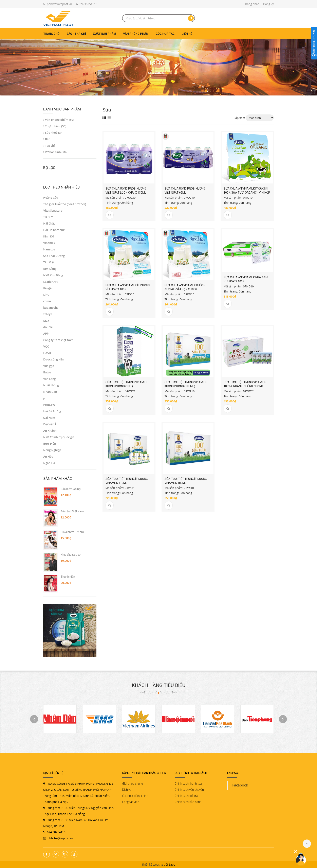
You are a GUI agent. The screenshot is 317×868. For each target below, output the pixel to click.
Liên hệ (187, 34)
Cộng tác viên (131, 802)
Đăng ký (268, 4)
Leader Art (50, 282)
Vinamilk (49, 243)
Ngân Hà (49, 463)
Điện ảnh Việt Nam (72, 511)
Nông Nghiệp (52, 450)
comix (47, 301)
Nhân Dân (50, 392)
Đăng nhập (252, 4)
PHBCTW (49, 405)
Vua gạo (49, 366)
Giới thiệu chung (133, 784)
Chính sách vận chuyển (189, 790)
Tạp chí (49, 146)
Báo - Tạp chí (76, 34)
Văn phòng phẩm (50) (59, 120)
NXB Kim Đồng (53, 275)
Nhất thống (51, 385)
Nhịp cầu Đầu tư (71, 555)
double (48, 327)
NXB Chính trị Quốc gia (59, 437)
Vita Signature (53, 210)
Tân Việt (49, 262)
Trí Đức (48, 217)
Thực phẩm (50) (55, 126)
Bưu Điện (50, 444)
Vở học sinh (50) (55, 152)
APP (46, 333)
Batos (47, 372)
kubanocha (51, 308)
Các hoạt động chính (135, 796)
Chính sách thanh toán (189, 784)
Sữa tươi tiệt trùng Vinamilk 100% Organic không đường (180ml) (245, 386)
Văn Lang (50, 379)
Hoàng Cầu (51, 198)
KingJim (48, 288)
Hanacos (49, 249)
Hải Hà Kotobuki (54, 230)
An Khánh (50, 431)
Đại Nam (49, 418)
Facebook (240, 785)
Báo (47, 139)
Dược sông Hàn (54, 359)
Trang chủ (51, 34)
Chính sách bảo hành (188, 802)
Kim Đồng (50, 269)
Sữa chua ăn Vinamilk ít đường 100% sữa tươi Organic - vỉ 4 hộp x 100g (247, 193)
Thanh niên (68, 577)
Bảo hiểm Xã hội (71, 489)
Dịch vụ (127, 790)
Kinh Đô (49, 236)
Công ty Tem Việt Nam (58, 340)
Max (46, 321)
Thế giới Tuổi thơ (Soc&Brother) (65, 204)
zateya (48, 314)
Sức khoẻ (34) (53, 133)
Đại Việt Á (50, 424)
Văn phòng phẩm (136, 34)
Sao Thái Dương (54, 256)
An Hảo (48, 456)
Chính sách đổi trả (186, 796)
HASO (47, 353)
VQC (46, 346)
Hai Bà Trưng (52, 411)
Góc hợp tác (165, 34)
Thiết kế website (152, 864)
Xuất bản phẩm (105, 34)
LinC (46, 295)
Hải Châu (49, 223)
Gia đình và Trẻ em (72, 532)
